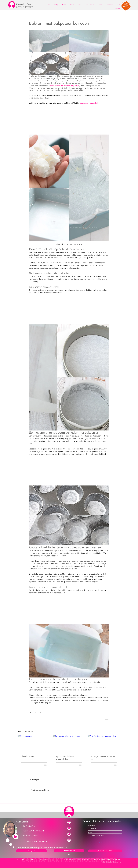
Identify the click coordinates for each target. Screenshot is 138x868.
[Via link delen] (41, 712)
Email (90, 832)
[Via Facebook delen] (30, 712)
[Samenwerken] (69, 851)
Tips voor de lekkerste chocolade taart (65, 758)
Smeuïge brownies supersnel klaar (103, 758)
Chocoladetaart (27, 757)
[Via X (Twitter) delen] (35, 712)
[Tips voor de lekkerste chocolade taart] (69, 744)
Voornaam (92, 825)
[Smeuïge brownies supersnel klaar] (104, 744)
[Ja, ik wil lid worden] (105, 851)
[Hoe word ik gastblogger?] (32, 851)
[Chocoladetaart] (34, 744)
